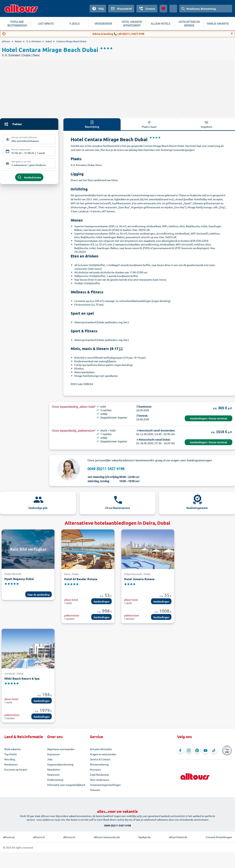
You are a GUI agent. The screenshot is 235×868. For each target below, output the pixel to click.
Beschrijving (92, 124)
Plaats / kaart (149, 124)
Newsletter (54, 769)
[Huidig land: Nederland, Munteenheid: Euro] (173, 9)
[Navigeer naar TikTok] (214, 750)
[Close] (232, 34)
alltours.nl (39, 837)
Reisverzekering (99, 764)
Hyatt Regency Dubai (19, 579)
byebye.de (145, 837)
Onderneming (55, 780)
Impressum (53, 754)
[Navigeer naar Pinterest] (197, 750)
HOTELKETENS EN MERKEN (189, 24)
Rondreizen (11, 764)
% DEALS (75, 24)
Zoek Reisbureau (100, 775)
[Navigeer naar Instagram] (189, 750)
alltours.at (9, 837)
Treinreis (95, 790)
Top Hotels (11, 754)
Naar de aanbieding (39, 595)
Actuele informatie (101, 749)
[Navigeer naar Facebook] (180, 750)
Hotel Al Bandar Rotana (81, 579)
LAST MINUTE (46, 24)
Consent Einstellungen (219, 837)
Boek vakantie (12, 749)
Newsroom (53, 775)
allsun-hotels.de (178, 837)
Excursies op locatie (16, 769)
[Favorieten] (163, 9)
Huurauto (95, 769)
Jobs (50, 759)
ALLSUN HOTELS (161, 24)
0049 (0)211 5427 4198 (106, 469)
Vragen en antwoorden (103, 754)
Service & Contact (100, 759)
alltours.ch (69, 837)
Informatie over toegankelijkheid (66, 785)
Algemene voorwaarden (61, 749)
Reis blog (10, 759)
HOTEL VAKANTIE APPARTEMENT (132, 24)
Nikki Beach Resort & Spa (22, 678)
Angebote (206, 124)
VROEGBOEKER (103, 24)
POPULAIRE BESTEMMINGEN (17, 24)
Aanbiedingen (101, 601)
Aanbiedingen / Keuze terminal (209, 419)
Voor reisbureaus (100, 780)
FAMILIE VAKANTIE (218, 24)
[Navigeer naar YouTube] (205, 750)
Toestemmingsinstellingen (105, 785)
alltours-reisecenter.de (107, 837)
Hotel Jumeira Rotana (139, 579)
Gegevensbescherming (60, 764)
